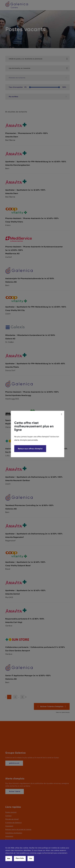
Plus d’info (20, 858)
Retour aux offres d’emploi (30, 449)
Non (9, 858)
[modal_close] (62, 414)
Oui (31, 858)
